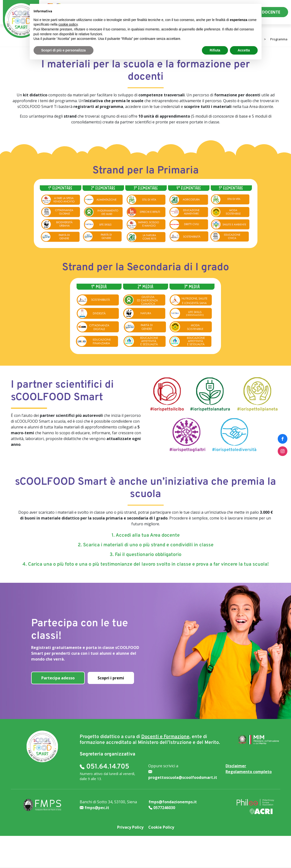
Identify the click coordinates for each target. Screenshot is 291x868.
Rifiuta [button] (215, 50)
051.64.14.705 (104, 767)
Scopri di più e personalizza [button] (64, 50)
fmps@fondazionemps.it (173, 802)
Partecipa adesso (58, 678)
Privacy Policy (130, 827)
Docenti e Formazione (165, 737)
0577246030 (162, 808)
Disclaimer (236, 766)
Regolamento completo (249, 772)
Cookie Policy (161, 827)
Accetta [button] (244, 50)
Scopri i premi (111, 678)
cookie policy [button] (68, 24)
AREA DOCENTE (266, 12)
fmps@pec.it (94, 808)
